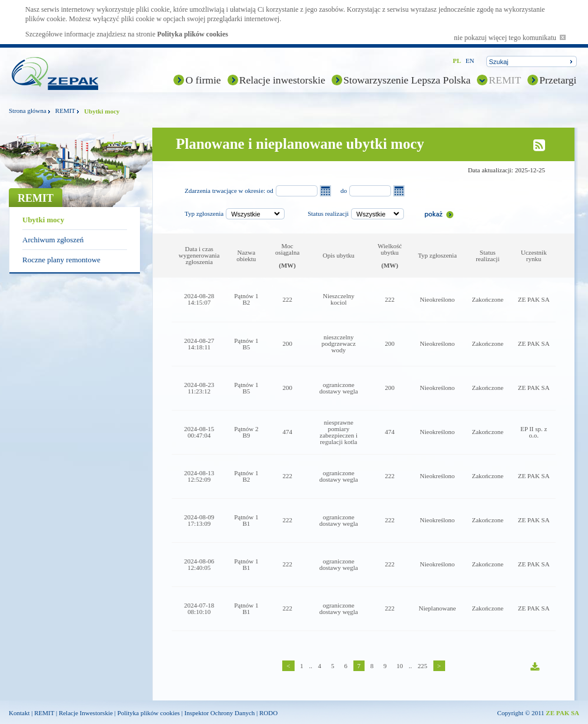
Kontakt (19, 713)
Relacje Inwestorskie (86, 713)
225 (422, 666)
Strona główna (28, 111)
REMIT (505, 80)
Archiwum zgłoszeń (53, 240)
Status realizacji (328, 213)
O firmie (203, 80)
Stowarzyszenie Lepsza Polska (407, 80)
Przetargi (558, 80)
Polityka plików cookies (193, 34)
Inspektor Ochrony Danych (220, 713)
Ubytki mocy (43, 220)
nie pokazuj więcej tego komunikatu (510, 38)
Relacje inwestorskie (282, 80)
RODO (268, 713)
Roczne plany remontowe (61, 260)
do (344, 191)
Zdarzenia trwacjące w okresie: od (229, 191)
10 (400, 666)
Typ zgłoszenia (204, 213)
